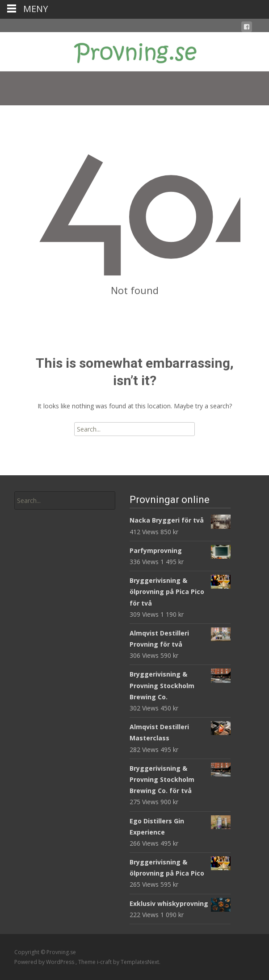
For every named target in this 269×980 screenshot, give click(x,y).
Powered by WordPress (45, 962)
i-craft (105, 962)
